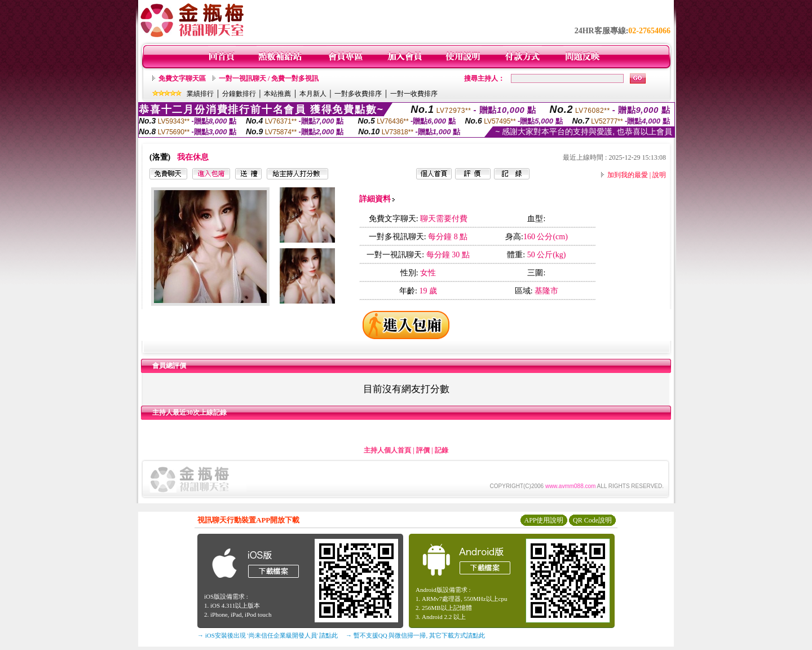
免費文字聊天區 (182, 78)
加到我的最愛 (628, 175)
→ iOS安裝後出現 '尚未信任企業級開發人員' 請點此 (268, 635)
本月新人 (313, 94)
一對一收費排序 (414, 94)
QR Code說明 (592, 520)
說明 (659, 175)
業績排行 (200, 94)
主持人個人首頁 (387, 450)
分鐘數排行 (239, 94)
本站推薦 (277, 94)
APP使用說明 (544, 520)
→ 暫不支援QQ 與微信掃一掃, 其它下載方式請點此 (415, 635)
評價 (423, 450)
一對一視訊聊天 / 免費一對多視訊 (269, 78)
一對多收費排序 (358, 94)
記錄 (442, 450)
